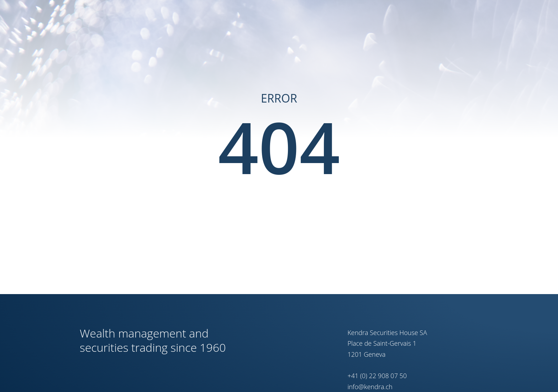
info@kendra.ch (370, 387)
